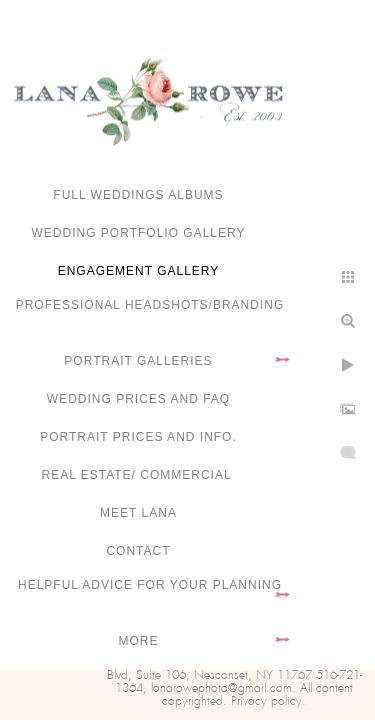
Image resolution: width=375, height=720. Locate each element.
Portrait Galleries (138, 361)
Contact (138, 551)
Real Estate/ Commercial (138, 475)
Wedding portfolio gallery (139, 233)
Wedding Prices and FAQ (138, 399)
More (139, 641)
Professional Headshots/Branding (150, 305)
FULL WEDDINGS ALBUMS (138, 195)
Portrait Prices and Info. (138, 437)
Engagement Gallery (139, 271)
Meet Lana (138, 513)
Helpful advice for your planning (150, 585)
